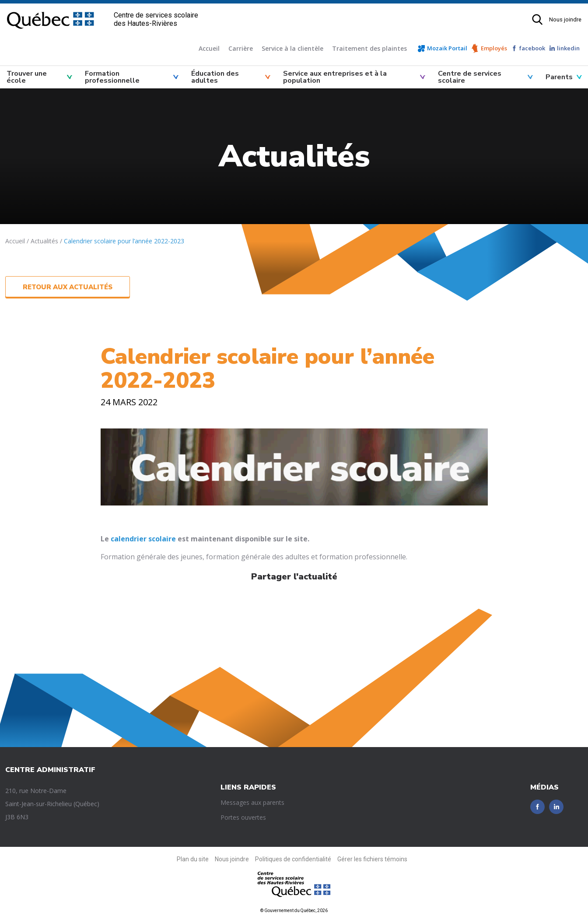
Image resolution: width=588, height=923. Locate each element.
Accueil (209, 48)
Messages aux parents (252, 802)
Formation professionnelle (112, 77)
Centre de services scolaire (470, 77)
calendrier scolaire (143, 539)
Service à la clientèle (292, 48)
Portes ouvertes (243, 817)
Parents (559, 77)
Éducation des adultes (215, 77)
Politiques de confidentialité (293, 859)
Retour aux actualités (68, 287)
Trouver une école (27, 77)
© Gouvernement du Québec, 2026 (294, 911)
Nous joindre (565, 19)
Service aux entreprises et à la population (335, 77)
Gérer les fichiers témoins (372, 859)
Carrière (241, 48)
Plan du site (193, 859)
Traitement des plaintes (369, 48)
